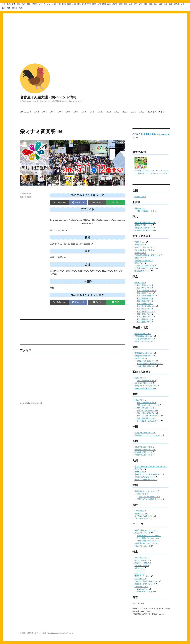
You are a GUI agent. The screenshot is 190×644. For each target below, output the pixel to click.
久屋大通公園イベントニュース (147, 543)
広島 (151, 4)
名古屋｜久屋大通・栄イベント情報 (48, 97)
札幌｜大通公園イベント (146, 211)
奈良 (126, 4)
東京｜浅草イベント (145, 288)
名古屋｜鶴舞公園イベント (147, 366)
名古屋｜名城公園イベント (147, 361)
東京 (69, 4)
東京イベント (140, 283)
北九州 (177, 4)
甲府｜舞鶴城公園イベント (145, 336)
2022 (117, 112)
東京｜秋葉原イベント (146, 293)
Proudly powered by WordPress (61, 633)
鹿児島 (15, 8)
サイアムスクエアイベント (145, 516)
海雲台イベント (141, 513)
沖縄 (20, 8)
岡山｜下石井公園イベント (145, 433)
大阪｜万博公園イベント (146, 403)
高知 (171, 4)
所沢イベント (140, 245)
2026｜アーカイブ (156, 112)
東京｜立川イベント (145, 322)
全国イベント (140, 197)
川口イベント (140, 253)
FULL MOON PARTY (143, 519)
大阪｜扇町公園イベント (146, 408)
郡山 (29, 4)
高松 (156, 4)
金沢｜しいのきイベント (144, 341)
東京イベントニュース (143, 533)
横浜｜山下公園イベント (146, 266)
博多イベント (140, 469)
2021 (109, 112)
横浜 (79, 4)
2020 (100, 112)
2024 (133, 112)
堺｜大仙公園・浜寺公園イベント (150, 421)
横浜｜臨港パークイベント (147, 268)
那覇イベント (142, 494)
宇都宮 (35, 4)
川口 (54, 4)
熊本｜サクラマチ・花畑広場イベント (149, 474)
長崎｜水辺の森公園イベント (146, 477)
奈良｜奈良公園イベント (144, 383)
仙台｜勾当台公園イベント (145, 228)
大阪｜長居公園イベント (146, 418)
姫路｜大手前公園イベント (145, 388)
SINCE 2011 (25, 112)
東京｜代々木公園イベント (147, 306)
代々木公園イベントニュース (148, 538)
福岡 (182, 4)
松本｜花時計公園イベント (145, 339)
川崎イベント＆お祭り (143, 260)
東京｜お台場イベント (146, 317)
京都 (121, 4)
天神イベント (140, 472)
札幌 (9, 4)
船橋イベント (140, 258)
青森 (14, 4)
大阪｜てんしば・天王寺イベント (150, 416)
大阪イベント (140, 400)
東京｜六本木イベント (146, 311)
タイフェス (142, 571)
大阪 (131, 4)
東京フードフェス (142, 558)
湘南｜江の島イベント (143, 271)
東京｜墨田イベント (145, 285)
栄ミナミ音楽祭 (26, 197)
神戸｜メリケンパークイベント (147, 386)
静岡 (104, 4)
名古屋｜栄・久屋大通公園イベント (150, 364)
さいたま (47, 4)
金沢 (99, 4)
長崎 (4, 8)
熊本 (9, 8)
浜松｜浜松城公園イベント (145, 356)
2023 (125, 112)
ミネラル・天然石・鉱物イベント (148, 581)
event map (34, 403)
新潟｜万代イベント (143, 333)
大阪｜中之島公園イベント (147, 410)
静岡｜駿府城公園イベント (145, 353)
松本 (94, 4)
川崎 (74, 4)
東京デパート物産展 (143, 563)
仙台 (24, 4)
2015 (60, 112)
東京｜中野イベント (145, 304)
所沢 (40, 4)
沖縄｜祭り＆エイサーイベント (147, 491)
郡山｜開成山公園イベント (145, 230)
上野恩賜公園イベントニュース (149, 535)
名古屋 (115, 4)
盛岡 (19, 4)
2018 (84, 112)
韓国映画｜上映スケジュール (146, 584)
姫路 (141, 4)
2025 (142, 112)
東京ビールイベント (143, 560)
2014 (52, 112)
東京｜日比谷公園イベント (147, 296)
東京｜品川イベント (145, 319)
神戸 (136, 4)
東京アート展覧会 (142, 566)
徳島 (161, 4)
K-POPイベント (141, 586)
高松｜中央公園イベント (144, 447)
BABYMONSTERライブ (146, 592)
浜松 (109, 4)
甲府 (89, 4)
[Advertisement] (95, 31)
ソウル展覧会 (140, 511)
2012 (37, 112)
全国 (4, 4)
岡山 (146, 4)
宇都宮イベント (141, 242)
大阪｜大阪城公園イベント (147, 413)
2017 (76, 112)
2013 (44, 112)
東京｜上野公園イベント (146, 290)
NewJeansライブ (144, 589)
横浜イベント (140, 263)
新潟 (84, 4)
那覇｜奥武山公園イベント (149, 496)
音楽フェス (139, 573)
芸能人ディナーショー (143, 576)
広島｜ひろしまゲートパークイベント (149, 435)
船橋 (64, 4)
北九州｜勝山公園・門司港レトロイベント (151, 466)
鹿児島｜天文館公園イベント (146, 479)
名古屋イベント (26, 193)
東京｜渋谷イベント (145, 309)
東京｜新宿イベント (145, 301)
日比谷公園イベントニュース (148, 541)
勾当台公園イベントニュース (146, 530)
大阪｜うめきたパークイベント (149, 405)
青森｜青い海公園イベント (145, 223)
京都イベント (140, 378)
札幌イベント (140, 208)
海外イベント (140, 568)
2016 (68, 112)
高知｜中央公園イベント (144, 455)
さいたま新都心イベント (144, 250)
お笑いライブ (140, 579)
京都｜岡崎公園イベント (146, 380)
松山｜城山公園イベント (144, 452)
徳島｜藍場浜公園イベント (145, 450)
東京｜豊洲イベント (145, 314)
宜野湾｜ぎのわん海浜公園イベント (150, 499)
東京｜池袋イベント (145, 298)
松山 (166, 4)
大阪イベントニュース (143, 546)
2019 (92, 112)
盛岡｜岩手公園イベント (144, 225)
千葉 (59, 4)
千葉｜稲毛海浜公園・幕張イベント (148, 255)
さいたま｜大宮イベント (144, 247)
